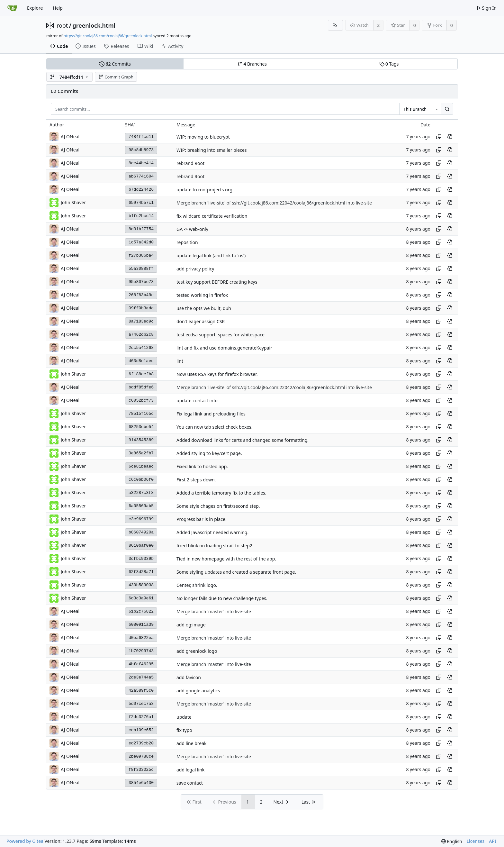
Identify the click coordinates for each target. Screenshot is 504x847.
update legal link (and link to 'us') (211, 255)
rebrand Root (190, 163)
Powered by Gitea (25, 841)
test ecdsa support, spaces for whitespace (221, 335)
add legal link (190, 770)
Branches (252, 64)
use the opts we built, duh (204, 308)
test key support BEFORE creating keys (217, 282)
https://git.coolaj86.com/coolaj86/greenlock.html (108, 36)
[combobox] (420, 109)
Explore (35, 8)
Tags (389, 64)
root (62, 25)
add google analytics (198, 691)
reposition (187, 242)
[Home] (12, 8)
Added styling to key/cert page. (209, 453)
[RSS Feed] (335, 25)
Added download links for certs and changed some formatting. (243, 440)
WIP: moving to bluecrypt (203, 137)
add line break (191, 743)
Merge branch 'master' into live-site (214, 611)
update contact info (197, 401)
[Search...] (447, 109)
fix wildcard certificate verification (212, 216)
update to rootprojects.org (204, 190)
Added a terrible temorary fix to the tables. (221, 493)
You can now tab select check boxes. (214, 427)
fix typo (184, 730)
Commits (115, 64)
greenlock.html (94, 25)
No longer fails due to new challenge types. (222, 598)
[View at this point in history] (450, 137)
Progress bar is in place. (202, 519)
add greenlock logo (197, 651)
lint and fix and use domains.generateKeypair (224, 348)
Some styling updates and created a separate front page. (236, 572)
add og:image (191, 625)
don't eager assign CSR (201, 321)
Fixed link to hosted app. (202, 466)
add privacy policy (195, 269)
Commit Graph (116, 77)
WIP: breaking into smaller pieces (212, 150)
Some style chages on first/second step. (218, 506)
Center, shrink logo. (197, 585)
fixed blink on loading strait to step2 (214, 546)
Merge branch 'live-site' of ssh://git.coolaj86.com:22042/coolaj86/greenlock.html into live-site (274, 203)
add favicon (189, 677)
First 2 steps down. (196, 480)
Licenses (476, 841)
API (492, 841)
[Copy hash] (439, 137)
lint (180, 361)
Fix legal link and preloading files (211, 414)
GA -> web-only (192, 229)
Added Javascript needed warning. (212, 532)
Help (58, 8)
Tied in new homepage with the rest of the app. (226, 559)
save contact (190, 783)
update (184, 717)
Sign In (487, 8)
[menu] (452, 841)
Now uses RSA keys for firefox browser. (217, 374)
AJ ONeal (70, 137)
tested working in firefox (202, 295)
